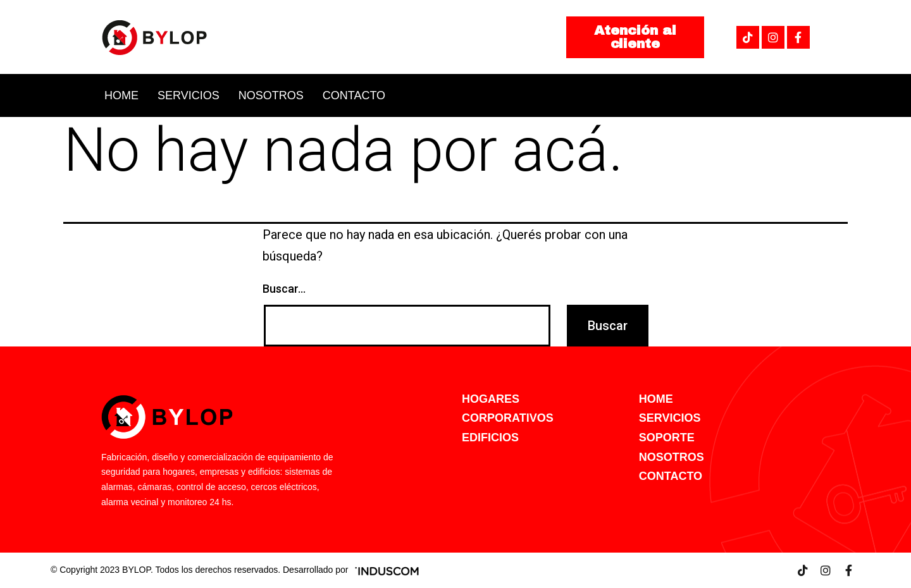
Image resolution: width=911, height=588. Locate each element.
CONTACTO (671, 476)
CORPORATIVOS (508, 418)
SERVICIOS (670, 418)
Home (121, 95)
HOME (656, 399)
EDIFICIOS (490, 438)
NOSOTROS (672, 457)
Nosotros (271, 95)
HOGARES (491, 399)
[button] (635, 37)
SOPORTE (667, 438)
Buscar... (284, 289)
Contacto (354, 95)
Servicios (189, 95)
